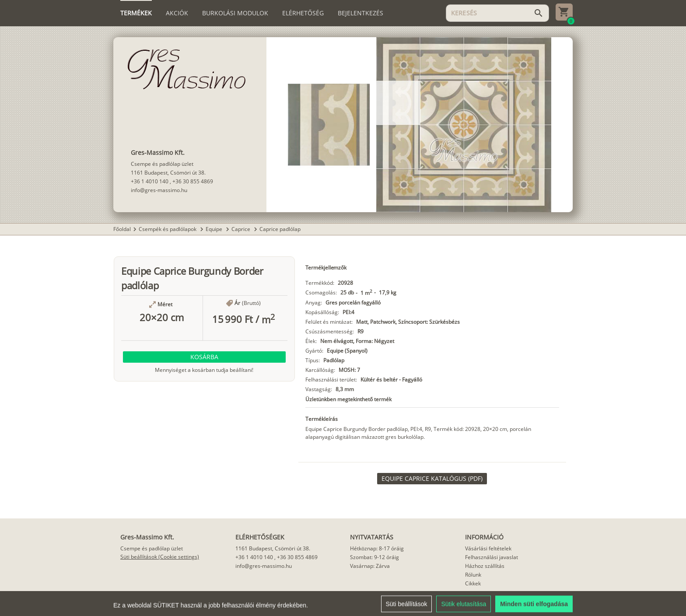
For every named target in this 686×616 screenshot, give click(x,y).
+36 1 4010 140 (150, 181)
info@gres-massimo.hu (159, 190)
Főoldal (122, 229)
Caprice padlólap (280, 229)
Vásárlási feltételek (488, 548)
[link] (432, 479)
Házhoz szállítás (485, 566)
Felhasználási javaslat (492, 557)
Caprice (241, 229)
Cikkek (473, 583)
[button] (204, 357)
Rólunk (473, 575)
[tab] (136, 13)
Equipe (215, 229)
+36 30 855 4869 (193, 181)
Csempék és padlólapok (168, 229)
